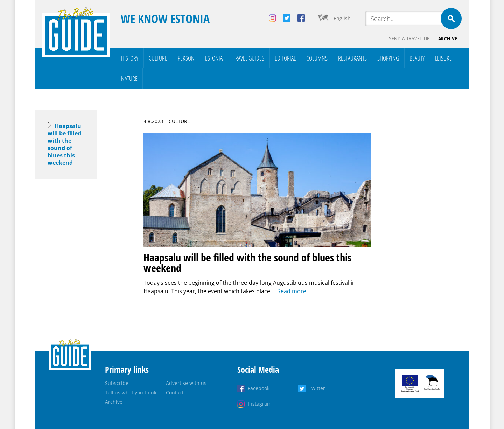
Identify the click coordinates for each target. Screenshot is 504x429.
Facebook (259, 388)
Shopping (388, 58)
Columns (317, 58)
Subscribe (117, 383)
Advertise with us (186, 383)
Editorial (285, 58)
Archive (448, 39)
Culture (158, 58)
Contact (175, 392)
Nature (129, 78)
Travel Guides (249, 58)
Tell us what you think (131, 392)
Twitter (317, 388)
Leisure (443, 58)
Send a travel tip (409, 39)
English (342, 18)
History (130, 58)
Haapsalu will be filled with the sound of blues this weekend (64, 144)
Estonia (214, 58)
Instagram (260, 404)
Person (186, 58)
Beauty (417, 58)
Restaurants (352, 58)
